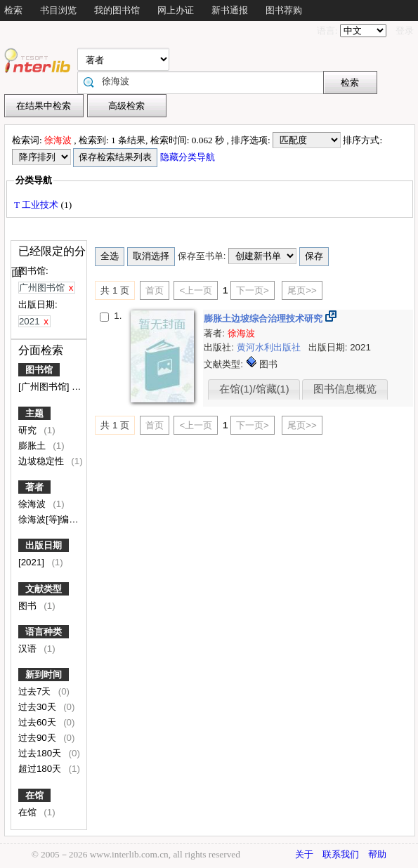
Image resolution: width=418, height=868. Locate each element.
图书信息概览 (345, 389)
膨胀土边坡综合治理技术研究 (264, 318)
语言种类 (44, 632)
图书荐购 (284, 10)
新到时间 (44, 675)
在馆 (34, 795)
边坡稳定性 (43, 461)
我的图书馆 (117, 10)
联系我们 (341, 854)
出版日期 (44, 545)
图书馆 (39, 370)
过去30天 (39, 707)
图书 (29, 606)
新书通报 (230, 10)
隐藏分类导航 (189, 157)
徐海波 (33, 504)
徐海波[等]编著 (50, 519)
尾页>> (302, 290)
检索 (13, 10)
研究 (29, 430)
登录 (405, 31)
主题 (34, 413)
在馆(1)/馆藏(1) (254, 389)
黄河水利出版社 (270, 347)
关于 (304, 854)
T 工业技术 (38, 205)
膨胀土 (33, 446)
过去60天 (39, 722)
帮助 (377, 854)
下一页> (253, 290)
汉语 (29, 649)
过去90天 (39, 738)
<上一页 (196, 290)
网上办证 (176, 10)
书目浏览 (58, 10)
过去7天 (36, 691)
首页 (155, 290)
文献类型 (44, 589)
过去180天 (41, 753)
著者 (34, 487)
